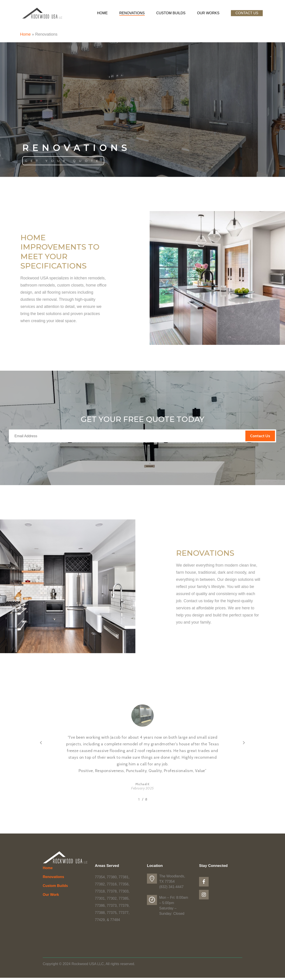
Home (25, 34)
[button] (63, 161)
